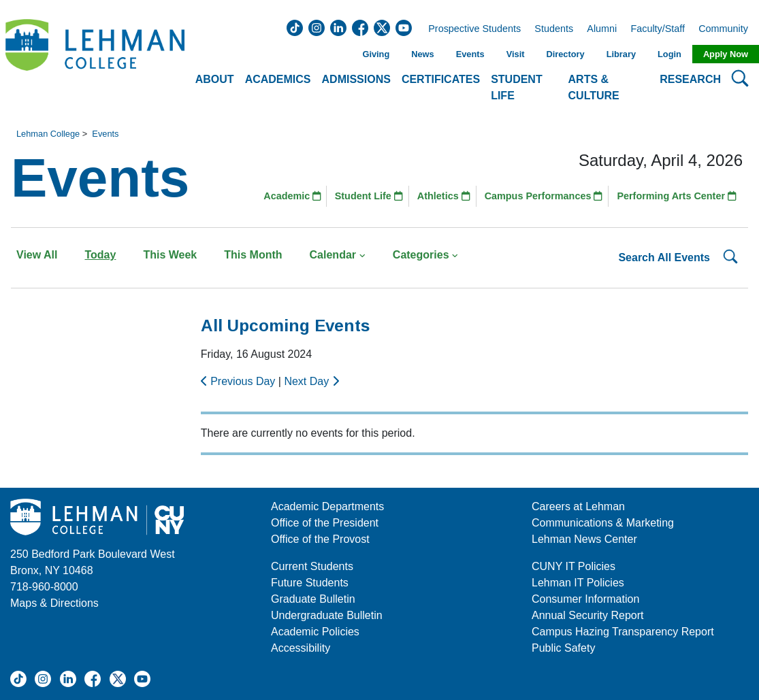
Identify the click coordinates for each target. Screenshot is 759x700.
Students (554, 29)
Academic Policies (315, 632)
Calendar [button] (338, 255)
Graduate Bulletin (313, 599)
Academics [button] (278, 79)
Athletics (444, 196)
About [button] (215, 79)
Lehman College (48, 134)
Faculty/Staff (658, 29)
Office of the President (325, 523)
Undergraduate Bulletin (327, 615)
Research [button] (690, 79)
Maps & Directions (54, 603)
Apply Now (726, 54)
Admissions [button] (356, 79)
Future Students (310, 583)
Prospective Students (470, 29)
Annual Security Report (588, 615)
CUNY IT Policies (574, 566)
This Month (253, 255)
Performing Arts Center (677, 196)
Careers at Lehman (578, 506)
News (422, 54)
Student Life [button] (517, 87)
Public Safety (563, 648)
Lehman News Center (584, 539)
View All (37, 255)
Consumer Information (585, 599)
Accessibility (301, 648)
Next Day (311, 381)
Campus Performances (544, 196)
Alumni (602, 29)
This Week (170, 255)
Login (669, 54)
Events (470, 54)
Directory (565, 54)
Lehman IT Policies (578, 583)
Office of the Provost (320, 539)
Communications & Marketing (603, 523)
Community (727, 29)
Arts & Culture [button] (594, 87)
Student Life (369, 196)
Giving (376, 54)
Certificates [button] (441, 79)
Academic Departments (327, 506)
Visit (516, 54)
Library (621, 54)
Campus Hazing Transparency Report (623, 632)
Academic (292, 196)
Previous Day (240, 381)
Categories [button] (426, 255)
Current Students (312, 566)
